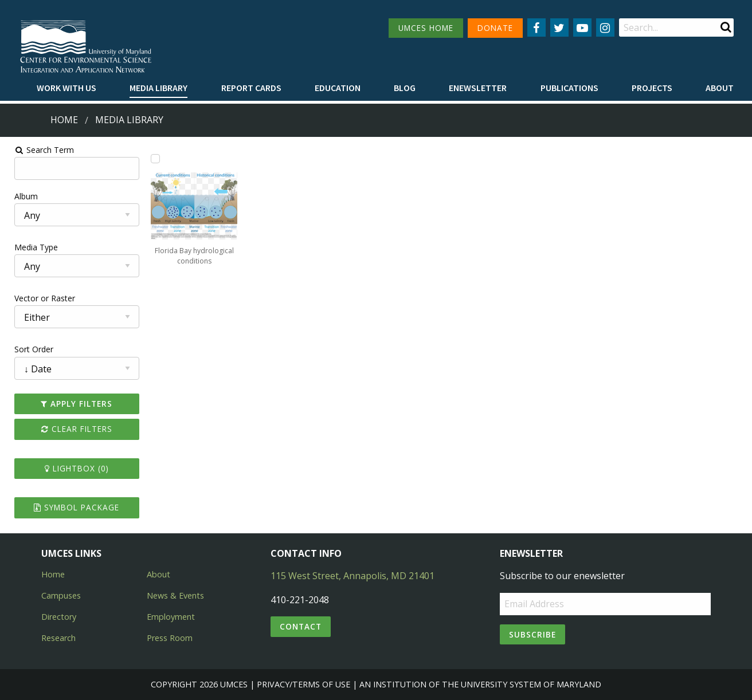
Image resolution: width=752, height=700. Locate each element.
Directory (59, 617)
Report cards (251, 88)
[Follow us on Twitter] (559, 27)
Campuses (61, 595)
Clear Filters (71, 429)
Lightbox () (71, 468)
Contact (301, 626)
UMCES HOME (426, 28)
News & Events (175, 595)
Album (19, 196)
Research (58, 638)
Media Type (29, 247)
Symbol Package (71, 507)
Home (64, 120)
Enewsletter (478, 88)
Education (338, 88)
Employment (171, 617)
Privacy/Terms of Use (303, 684)
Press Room (170, 638)
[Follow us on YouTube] (582, 27)
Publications (569, 88)
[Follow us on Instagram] (605, 27)
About (720, 88)
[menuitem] (66, 88)
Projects (652, 88)
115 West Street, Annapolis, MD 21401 (352, 576)
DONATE (495, 28)
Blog (405, 88)
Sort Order (27, 349)
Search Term (38, 150)
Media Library (158, 88)
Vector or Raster (38, 298)
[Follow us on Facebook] (536, 27)
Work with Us (66, 88)
